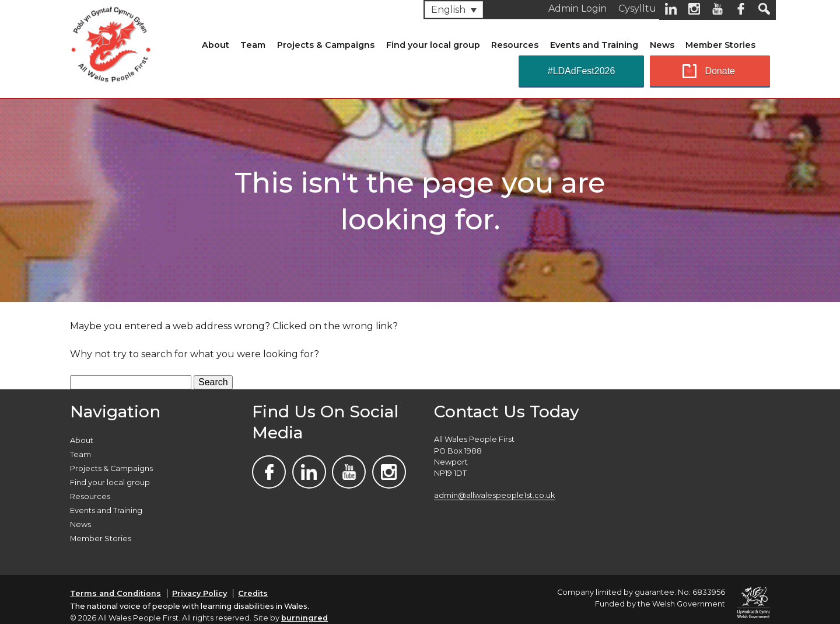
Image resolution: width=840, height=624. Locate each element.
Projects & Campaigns (326, 45)
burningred (304, 618)
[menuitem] (454, 10)
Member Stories (720, 45)
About (216, 45)
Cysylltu (637, 8)
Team (253, 45)
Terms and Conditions (116, 593)
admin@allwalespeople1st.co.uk (494, 495)
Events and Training (594, 45)
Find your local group (433, 45)
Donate (720, 71)
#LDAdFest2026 (582, 71)
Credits (253, 593)
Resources (515, 45)
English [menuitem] (448, 10)
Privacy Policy (199, 593)
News (662, 45)
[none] (454, 10)
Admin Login (577, 8)
